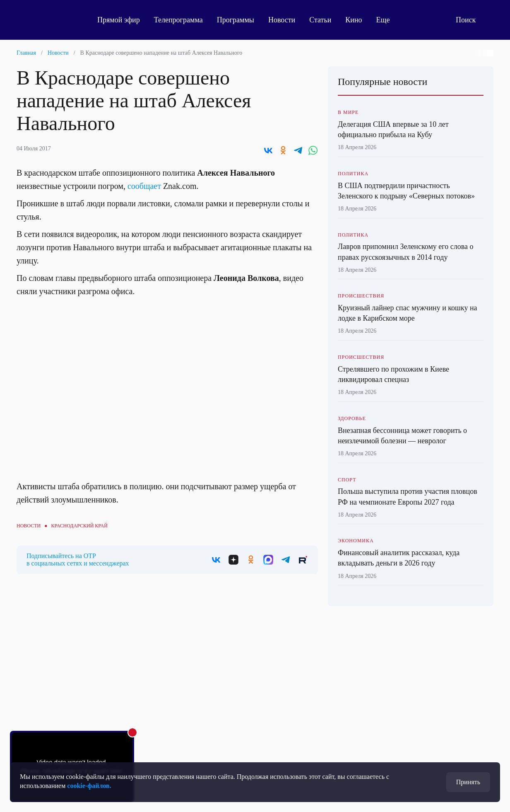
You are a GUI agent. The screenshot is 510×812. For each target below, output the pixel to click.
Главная (26, 53)
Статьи (320, 20)
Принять (468, 782)
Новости (282, 20)
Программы (236, 20)
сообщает (144, 186)
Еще (388, 20)
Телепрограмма (178, 20)
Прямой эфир (119, 20)
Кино (354, 20)
